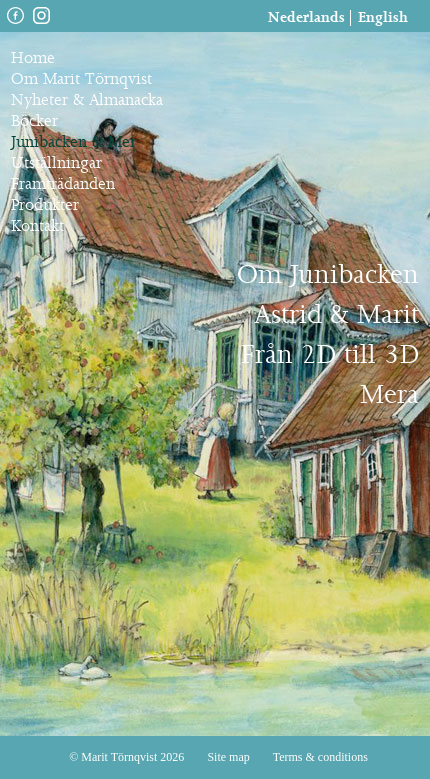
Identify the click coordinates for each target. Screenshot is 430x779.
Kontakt (37, 226)
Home (33, 58)
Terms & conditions (320, 757)
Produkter (45, 205)
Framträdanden (63, 184)
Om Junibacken (328, 275)
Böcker (34, 121)
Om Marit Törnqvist (81, 79)
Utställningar (56, 163)
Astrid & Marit (336, 315)
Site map (228, 757)
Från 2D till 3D (330, 355)
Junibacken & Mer (73, 142)
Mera (389, 395)
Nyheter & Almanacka (87, 100)
